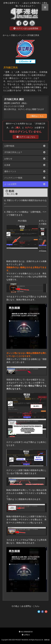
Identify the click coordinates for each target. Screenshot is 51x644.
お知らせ (8, 159)
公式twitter (25, 61)
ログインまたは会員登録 (26, 28)
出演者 (7, 165)
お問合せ (26, 635)
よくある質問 (10, 184)
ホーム (6, 35)
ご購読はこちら (37, 116)
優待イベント (10, 171)
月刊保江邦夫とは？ (13, 152)
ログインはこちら (26, 137)
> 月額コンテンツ (17, 35)
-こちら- (36, 606)
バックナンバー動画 (13, 178)
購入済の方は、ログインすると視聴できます (24, 109)
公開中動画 (9, 146)
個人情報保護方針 (26, 632)
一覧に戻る (11, 194)
